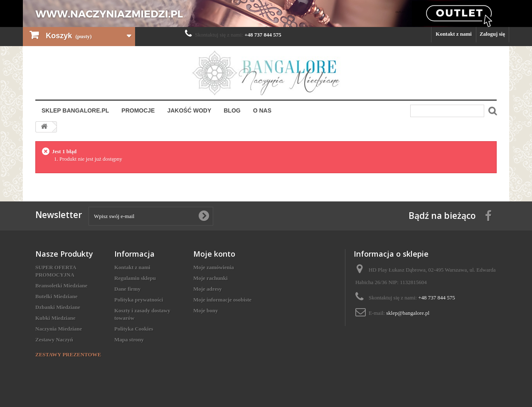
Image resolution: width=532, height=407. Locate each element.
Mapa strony (129, 340)
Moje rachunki (211, 278)
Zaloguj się (492, 34)
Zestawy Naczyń (54, 340)
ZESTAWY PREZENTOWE (68, 354)
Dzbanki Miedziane (58, 307)
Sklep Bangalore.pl (75, 110)
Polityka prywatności (139, 300)
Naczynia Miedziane (59, 329)
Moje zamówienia (214, 267)
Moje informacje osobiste (222, 300)
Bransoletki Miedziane (61, 286)
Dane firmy (127, 289)
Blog (232, 110)
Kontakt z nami (454, 34)
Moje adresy (208, 289)
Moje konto (214, 254)
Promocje (138, 110)
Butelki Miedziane (56, 296)
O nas (262, 110)
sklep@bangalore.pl (408, 313)
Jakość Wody (189, 110)
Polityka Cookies (134, 329)
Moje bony (206, 310)
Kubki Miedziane (55, 318)
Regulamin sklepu (135, 278)
